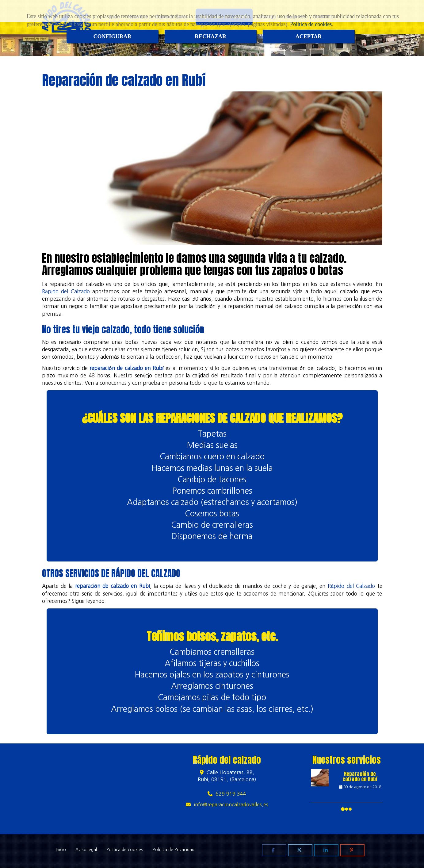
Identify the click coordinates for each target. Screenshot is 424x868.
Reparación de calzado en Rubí (360, 777)
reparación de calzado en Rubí (127, 368)
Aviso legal (86, 850)
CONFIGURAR (113, 37)
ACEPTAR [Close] (309, 37)
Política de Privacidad (174, 850)
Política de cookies (311, 24)
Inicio (61, 850)
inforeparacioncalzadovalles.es (231, 804)
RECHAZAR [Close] (210, 37)
